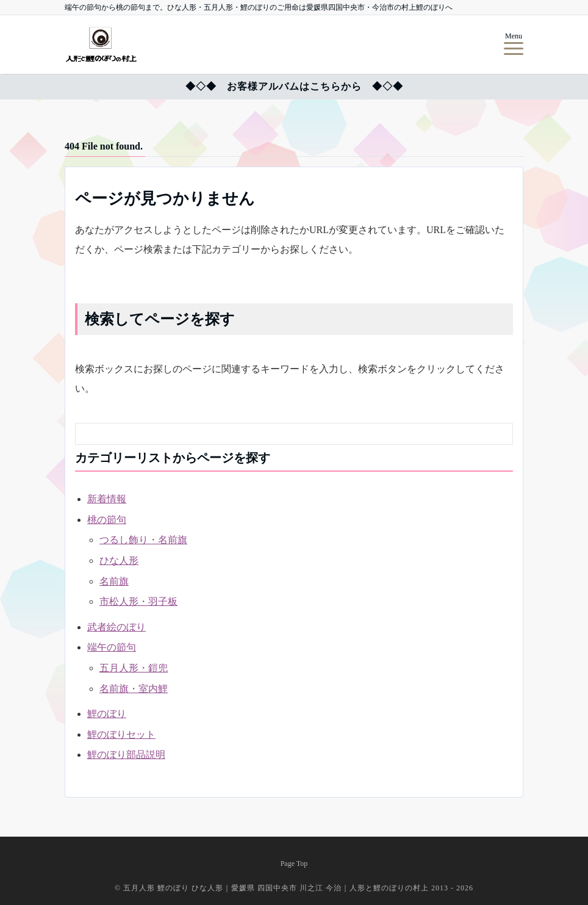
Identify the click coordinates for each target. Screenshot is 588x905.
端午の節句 (112, 647)
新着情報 (107, 499)
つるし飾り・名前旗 (143, 540)
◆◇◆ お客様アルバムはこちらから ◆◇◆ (294, 86)
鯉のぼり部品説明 (126, 755)
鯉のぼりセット (121, 734)
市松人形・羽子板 (138, 601)
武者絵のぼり (117, 627)
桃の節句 (107, 520)
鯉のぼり (107, 714)
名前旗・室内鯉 (134, 689)
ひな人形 (119, 561)
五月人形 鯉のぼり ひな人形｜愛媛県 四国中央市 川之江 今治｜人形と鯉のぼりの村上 (277, 888)
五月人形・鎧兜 (134, 668)
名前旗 (114, 581)
